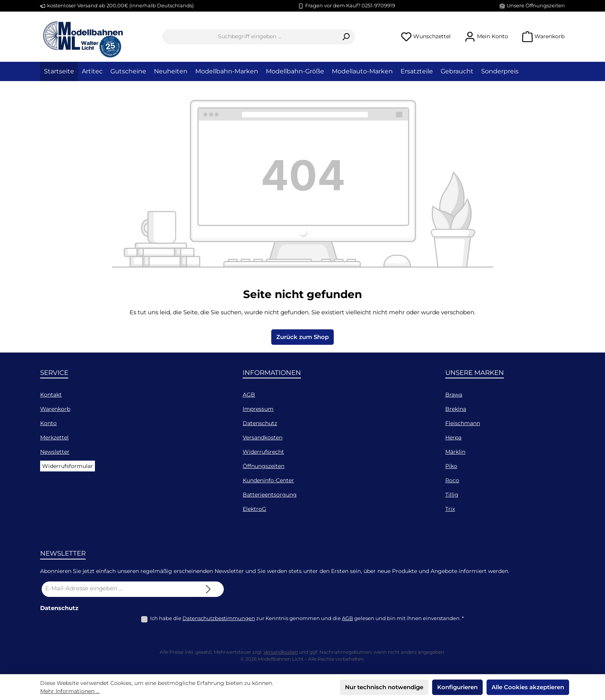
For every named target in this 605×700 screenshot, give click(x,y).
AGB (249, 395)
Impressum (258, 409)
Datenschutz (260, 423)
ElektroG (254, 509)
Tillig (452, 495)
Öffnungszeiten (264, 466)
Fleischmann (463, 423)
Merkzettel (54, 437)
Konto (48, 423)
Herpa (453, 437)
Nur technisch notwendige (384, 687)
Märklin (455, 452)
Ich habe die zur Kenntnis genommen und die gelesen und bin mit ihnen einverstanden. (307, 618)
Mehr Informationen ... (70, 691)
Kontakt (51, 395)
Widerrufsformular (68, 466)
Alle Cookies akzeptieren (528, 687)
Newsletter (55, 452)
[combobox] (250, 37)
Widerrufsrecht (263, 452)
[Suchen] (346, 37)
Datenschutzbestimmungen (219, 618)
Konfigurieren (457, 687)
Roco (452, 480)
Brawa (454, 395)
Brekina (456, 409)
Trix (450, 509)
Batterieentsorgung (270, 495)
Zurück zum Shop (302, 337)
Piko (451, 466)
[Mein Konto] (486, 36)
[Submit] (208, 589)
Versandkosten (263, 437)
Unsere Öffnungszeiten (536, 5)
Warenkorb (55, 409)
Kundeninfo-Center (268, 480)
